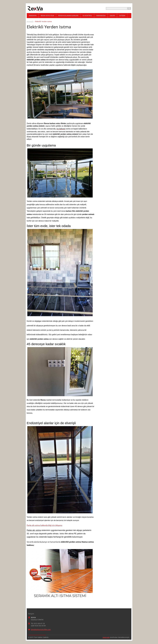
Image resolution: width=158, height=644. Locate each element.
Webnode (106, 637)
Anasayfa (30, 21)
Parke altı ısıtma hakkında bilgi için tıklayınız (45, 525)
